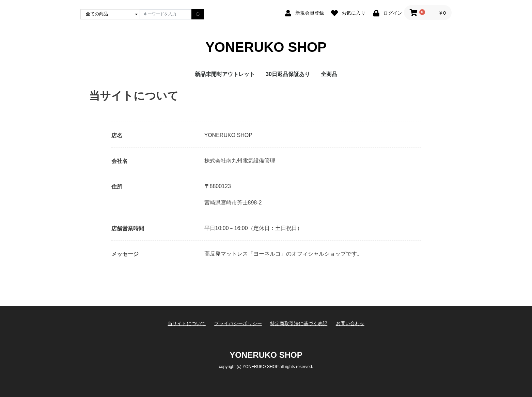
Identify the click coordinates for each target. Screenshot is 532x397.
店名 (117, 135)
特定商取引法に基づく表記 (299, 323)
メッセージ (125, 254)
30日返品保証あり (288, 74)
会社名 (120, 161)
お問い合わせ (350, 323)
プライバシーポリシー (238, 323)
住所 (117, 187)
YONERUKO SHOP (266, 47)
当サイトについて (187, 323)
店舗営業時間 (128, 228)
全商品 (329, 74)
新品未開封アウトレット (225, 74)
